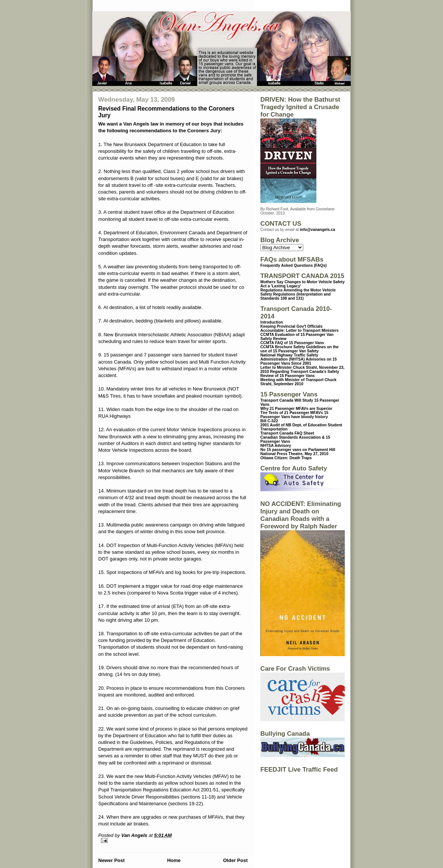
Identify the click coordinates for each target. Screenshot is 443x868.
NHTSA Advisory (276, 446)
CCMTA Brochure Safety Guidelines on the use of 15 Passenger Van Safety (300, 349)
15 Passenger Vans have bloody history (294, 415)
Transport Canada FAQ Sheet (287, 433)
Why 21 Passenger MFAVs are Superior (296, 409)
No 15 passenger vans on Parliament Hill (298, 450)
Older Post (235, 860)
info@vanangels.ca (317, 230)
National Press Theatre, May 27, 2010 (294, 454)
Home (174, 860)
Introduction (272, 322)
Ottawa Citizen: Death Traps (286, 458)
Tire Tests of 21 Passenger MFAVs (292, 413)
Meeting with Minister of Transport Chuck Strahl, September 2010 (298, 382)
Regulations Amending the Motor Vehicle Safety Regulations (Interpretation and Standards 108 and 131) (298, 294)
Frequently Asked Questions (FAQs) (293, 265)
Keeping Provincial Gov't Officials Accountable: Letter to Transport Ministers (300, 328)
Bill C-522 (269, 421)
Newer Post (111, 860)
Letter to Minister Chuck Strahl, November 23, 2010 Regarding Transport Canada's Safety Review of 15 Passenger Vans (302, 372)
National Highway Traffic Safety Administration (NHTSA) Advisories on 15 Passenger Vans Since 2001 (299, 359)
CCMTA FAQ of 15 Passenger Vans (292, 343)
